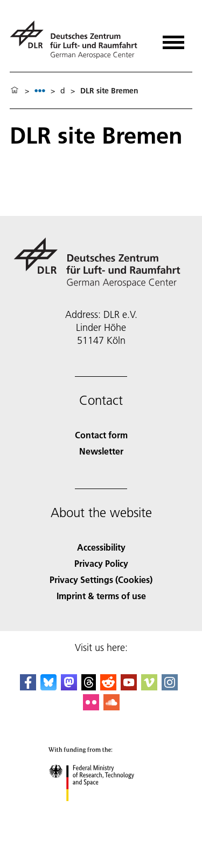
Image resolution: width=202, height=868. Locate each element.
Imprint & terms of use (101, 596)
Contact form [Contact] (101, 435)
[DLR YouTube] (129, 687)
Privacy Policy (101, 563)
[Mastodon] (69, 687)
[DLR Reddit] (108, 687)
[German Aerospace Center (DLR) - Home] (78, 40)
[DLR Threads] (89, 687)
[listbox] (40, 90)
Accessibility (101, 547)
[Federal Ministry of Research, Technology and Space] (101, 811)
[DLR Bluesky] (48, 687)
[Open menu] (173, 39)
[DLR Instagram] (170, 687)
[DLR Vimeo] (149, 687)
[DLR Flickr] (91, 707)
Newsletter (101, 451)
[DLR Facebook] (28, 687)
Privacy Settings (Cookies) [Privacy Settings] (101, 579)
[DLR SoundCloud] (112, 707)
